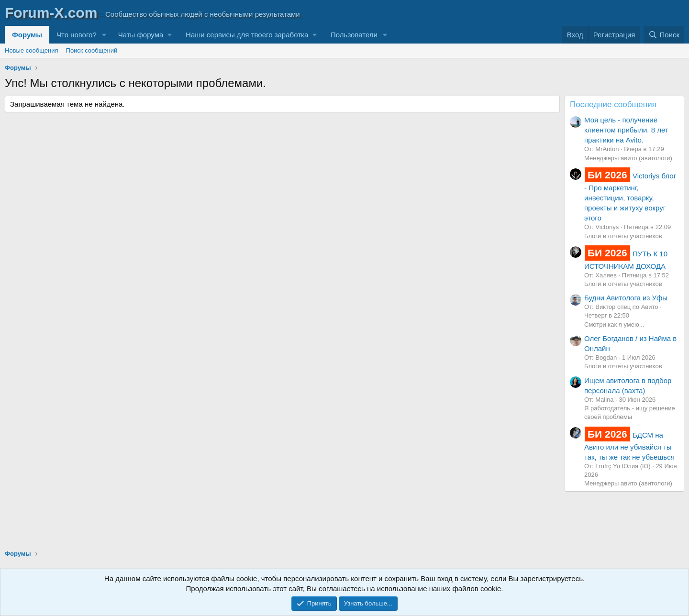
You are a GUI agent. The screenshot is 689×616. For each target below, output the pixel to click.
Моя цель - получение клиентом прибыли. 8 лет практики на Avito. (626, 130)
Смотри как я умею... (614, 324)
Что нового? (77, 35)
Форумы (27, 35)
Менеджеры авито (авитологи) (628, 158)
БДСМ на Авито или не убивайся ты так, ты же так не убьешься (629, 446)
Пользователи (354, 35)
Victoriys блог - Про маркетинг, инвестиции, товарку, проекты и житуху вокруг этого (630, 197)
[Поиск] (664, 35)
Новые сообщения (32, 50)
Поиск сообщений (92, 50)
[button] (104, 35)
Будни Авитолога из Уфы (626, 298)
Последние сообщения (613, 104)
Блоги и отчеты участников (623, 236)
